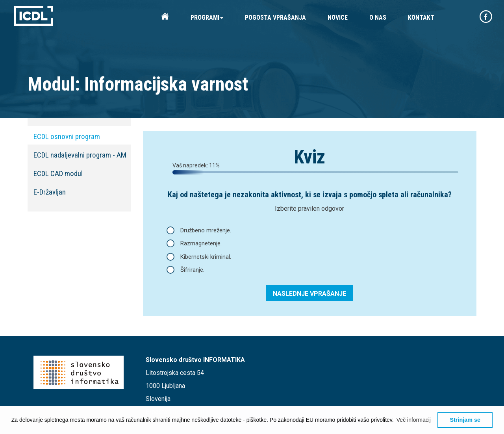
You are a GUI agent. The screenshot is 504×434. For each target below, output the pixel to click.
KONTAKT (421, 18)
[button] (414, 420)
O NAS (378, 18)
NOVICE (338, 18)
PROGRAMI (207, 18)
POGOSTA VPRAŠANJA (275, 18)
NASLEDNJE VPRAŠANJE (309, 294)
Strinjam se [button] (465, 420)
